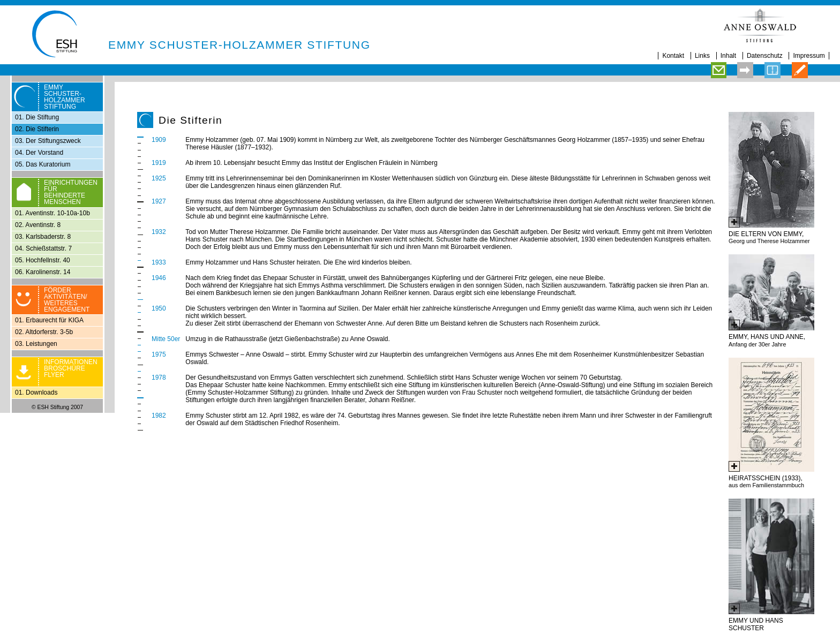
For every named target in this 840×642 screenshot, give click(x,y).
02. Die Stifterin (37, 129)
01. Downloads (36, 392)
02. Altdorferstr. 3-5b (44, 332)
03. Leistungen (36, 344)
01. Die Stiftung (37, 117)
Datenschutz (765, 56)
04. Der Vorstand (39, 153)
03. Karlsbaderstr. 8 (43, 237)
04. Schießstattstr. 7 (43, 248)
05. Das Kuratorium (43, 164)
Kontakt (673, 56)
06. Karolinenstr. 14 (43, 272)
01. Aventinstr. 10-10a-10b (52, 213)
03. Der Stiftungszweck (48, 141)
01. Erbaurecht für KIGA (49, 320)
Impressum (809, 56)
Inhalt (728, 56)
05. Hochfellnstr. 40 (43, 260)
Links (702, 56)
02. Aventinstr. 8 (38, 225)
